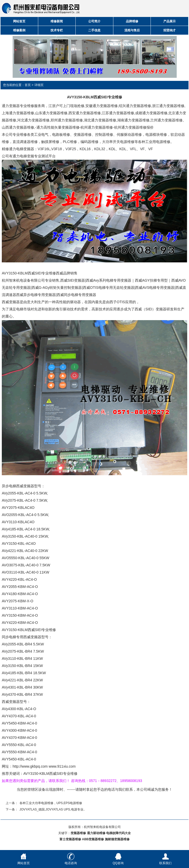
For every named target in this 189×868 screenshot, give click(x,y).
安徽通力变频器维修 (102, 106)
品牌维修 (132, 21)
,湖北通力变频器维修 (100, 120)
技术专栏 (57, 30)
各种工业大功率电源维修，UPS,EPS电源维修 (51, 803)
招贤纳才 (170, 30)
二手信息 (94, 30)
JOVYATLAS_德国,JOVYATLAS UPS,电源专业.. (52, 809)
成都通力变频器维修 (151, 113)
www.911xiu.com (62, 766)
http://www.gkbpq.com (30, 766)
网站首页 (19, 21)
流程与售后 (132, 30)
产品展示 (170, 21)
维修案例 (19, 30)
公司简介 (94, 21)
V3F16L (44, 149)
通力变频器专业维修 (18, 106)
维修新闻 (57, 21)
